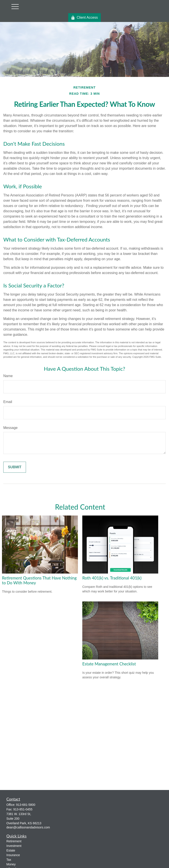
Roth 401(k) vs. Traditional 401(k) (112, 578)
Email (8, 402)
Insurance (13, 855)
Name (8, 376)
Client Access (84, 18)
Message (10, 428)
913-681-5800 (26, 805)
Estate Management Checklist (109, 664)
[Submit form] (15, 467)
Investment (14, 846)
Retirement (14, 841)
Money (11, 864)
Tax (9, 860)
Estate (11, 850)
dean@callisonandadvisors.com (28, 827)
